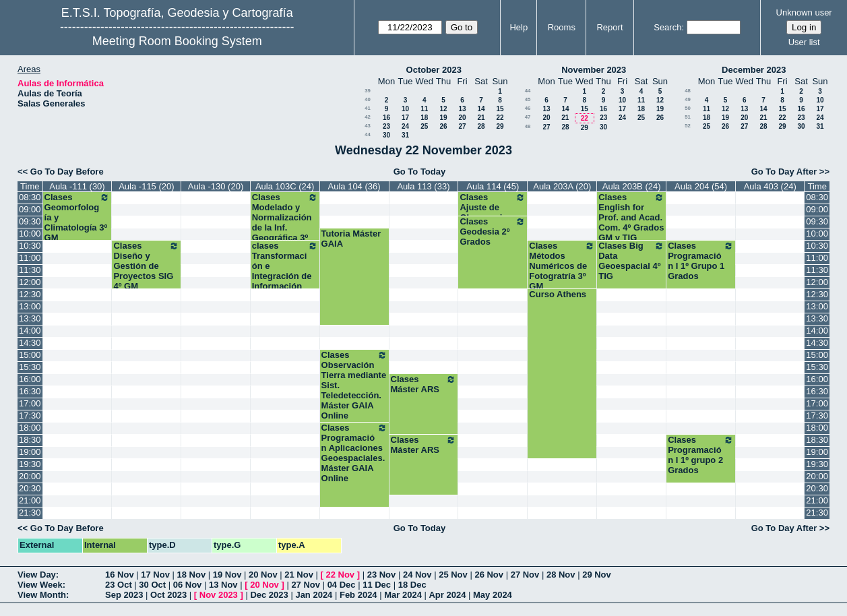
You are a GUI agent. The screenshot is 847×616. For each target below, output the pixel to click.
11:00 (30, 258)
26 (443, 126)
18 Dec (412, 585)
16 (386, 118)
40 (368, 99)
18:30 (30, 440)
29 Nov (597, 575)
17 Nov (155, 575)
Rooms (562, 27)
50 (688, 108)
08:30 (30, 197)
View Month (42, 595)
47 (528, 117)
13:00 (30, 306)
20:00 (30, 476)
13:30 (30, 318)
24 (405, 126)
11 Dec (377, 585)
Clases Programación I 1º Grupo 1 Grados (701, 261)
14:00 (30, 331)
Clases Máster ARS (424, 384)
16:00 (30, 379)
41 (368, 108)
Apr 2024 (447, 595)
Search (667, 27)
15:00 (30, 355)
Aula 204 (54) (701, 186)
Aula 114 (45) (493, 186)
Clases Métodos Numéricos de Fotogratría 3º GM (562, 266)
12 (443, 109)
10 (405, 109)
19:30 (30, 464)
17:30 (30, 415)
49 (688, 99)
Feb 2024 (358, 595)
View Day (37, 575)
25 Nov (453, 575)
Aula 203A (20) (562, 186)
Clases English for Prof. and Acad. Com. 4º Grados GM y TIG (631, 217)
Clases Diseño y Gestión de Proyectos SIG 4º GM (146, 266)
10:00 (30, 234)
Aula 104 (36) (354, 186)
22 (500, 118)
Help (519, 27)
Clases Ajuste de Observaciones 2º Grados (493, 212)
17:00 (30, 403)
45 (528, 99)
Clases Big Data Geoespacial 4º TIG (631, 261)
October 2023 (434, 70)
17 (405, 118)
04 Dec (342, 585)
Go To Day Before (67, 172)
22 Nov (340, 575)
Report (609, 27)
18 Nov (192, 575)
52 (688, 126)
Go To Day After (784, 172)
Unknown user (804, 12)
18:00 (30, 428)
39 (368, 91)
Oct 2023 (168, 595)
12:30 (30, 294)
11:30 (30, 270)
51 (688, 117)
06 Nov (188, 585)
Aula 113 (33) (423, 186)
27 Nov (525, 575)
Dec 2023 (269, 595)
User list (804, 42)
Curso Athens (558, 294)
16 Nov (120, 575)
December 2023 (754, 70)
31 (405, 135)
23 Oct (119, 585)
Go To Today (420, 172)
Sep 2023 (124, 595)
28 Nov (561, 575)
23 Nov (382, 575)
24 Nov (417, 575)
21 (481, 118)
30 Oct (152, 585)
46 (528, 108)
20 (462, 118)
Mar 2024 (403, 595)
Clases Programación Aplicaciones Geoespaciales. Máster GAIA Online (354, 453)
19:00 (30, 452)
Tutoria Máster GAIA (351, 239)
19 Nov (227, 575)
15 (500, 109)
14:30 (30, 343)
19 (443, 118)
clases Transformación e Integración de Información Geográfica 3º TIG (285, 276)
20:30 (30, 488)
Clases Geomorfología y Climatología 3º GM (77, 217)
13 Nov (223, 585)
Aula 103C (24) (285, 186)
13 (462, 109)
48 (528, 126)
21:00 (30, 500)
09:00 (30, 209)
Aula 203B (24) (632, 186)
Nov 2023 (219, 595)
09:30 (30, 221)
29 (500, 126)
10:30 (30, 246)
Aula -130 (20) (216, 186)
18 (424, 118)
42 (368, 117)
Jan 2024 (314, 595)
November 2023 (594, 70)
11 (424, 109)
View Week (40, 585)
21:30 (30, 513)
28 (481, 126)
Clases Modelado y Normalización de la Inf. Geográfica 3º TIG (285, 222)
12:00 (30, 282)
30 (386, 135)
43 (368, 126)
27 (462, 126)
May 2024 (493, 595)
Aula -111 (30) (77, 186)
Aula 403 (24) (770, 186)
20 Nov (263, 575)
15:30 (30, 367)
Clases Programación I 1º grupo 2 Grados (701, 455)
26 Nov (489, 575)
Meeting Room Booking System (177, 41)
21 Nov (299, 575)
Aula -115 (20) (146, 186)
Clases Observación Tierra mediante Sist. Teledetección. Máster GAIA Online (354, 385)
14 (481, 109)
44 (368, 134)
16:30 (30, 391)
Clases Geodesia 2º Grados (493, 232)
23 (386, 126)
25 (424, 126)
